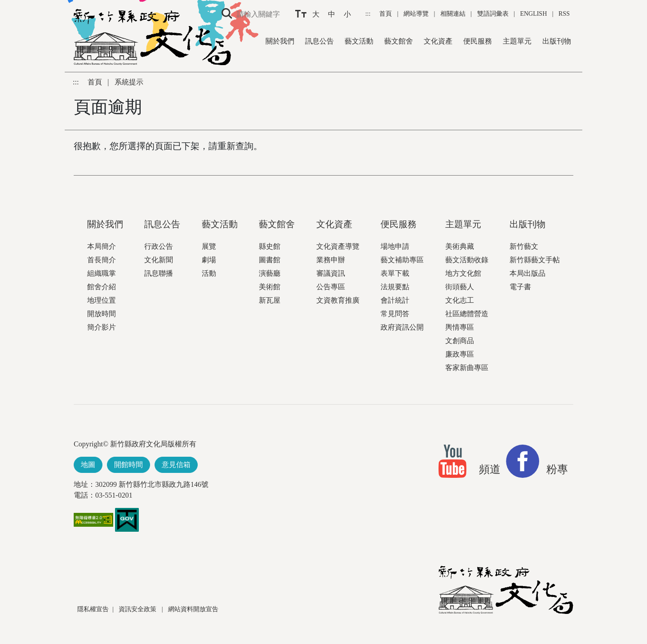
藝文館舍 (399, 41)
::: (369, 14)
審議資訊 (331, 273)
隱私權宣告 (93, 609)
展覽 (209, 246)
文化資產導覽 (338, 246)
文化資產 (438, 41)
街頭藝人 (460, 287)
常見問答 (395, 314)
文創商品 (460, 341)
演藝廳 (270, 273)
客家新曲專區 (467, 368)
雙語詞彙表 (493, 14)
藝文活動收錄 (467, 260)
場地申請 (395, 246)
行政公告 (159, 246)
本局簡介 (102, 246)
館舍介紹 (102, 287)
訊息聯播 (159, 273)
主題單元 (517, 41)
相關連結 (453, 14)
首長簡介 (102, 260)
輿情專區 (460, 327)
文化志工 (460, 300)
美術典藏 (460, 246)
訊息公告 (319, 41)
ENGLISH (533, 14)
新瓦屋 (270, 300)
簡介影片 (102, 327)
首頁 (386, 14)
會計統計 (395, 300)
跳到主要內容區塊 (5, 5)
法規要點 (395, 287)
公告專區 (331, 287)
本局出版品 (527, 273)
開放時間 (102, 314)
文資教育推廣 (338, 300)
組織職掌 (102, 273)
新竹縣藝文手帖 (535, 260)
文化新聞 (159, 260)
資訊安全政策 (138, 609)
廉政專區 (460, 354)
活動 (209, 273)
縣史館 (270, 246)
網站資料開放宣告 (193, 609)
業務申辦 (331, 260)
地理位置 (102, 300)
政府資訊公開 (402, 327)
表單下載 (395, 273)
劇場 (209, 260)
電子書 (520, 287)
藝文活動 (359, 41)
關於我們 (280, 41)
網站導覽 (417, 14)
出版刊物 (557, 41)
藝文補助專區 (402, 260)
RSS (564, 14)
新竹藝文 (524, 246)
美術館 (270, 287)
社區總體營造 (467, 314)
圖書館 (270, 260)
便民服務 (478, 41)
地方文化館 (463, 273)
